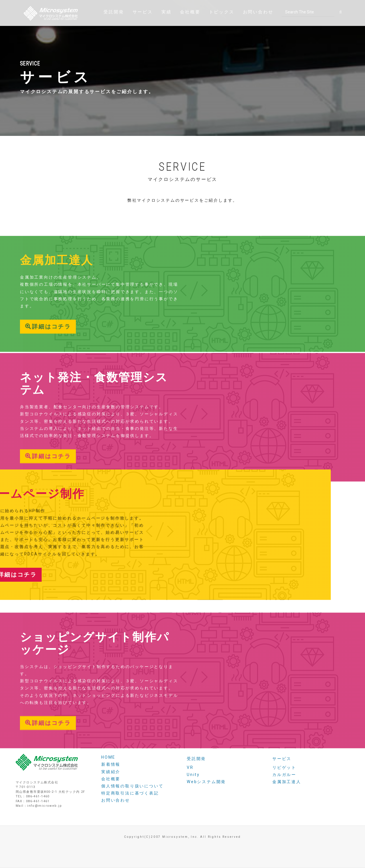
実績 (167, 24)
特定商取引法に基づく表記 (130, 793)
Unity (193, 775)
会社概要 (190, 24)
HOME (108, 757)
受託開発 (114, 24)
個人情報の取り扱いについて (132, 786)
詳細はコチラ (48, 372)
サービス (143, 24)
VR (190, 767)
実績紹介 (111, 772)
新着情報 (111, 764)
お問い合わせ (258, 24)
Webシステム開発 (206, 782)
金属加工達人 (287, 782)
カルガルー (284, 775)
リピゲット (284, 767)
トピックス (222, 24)
